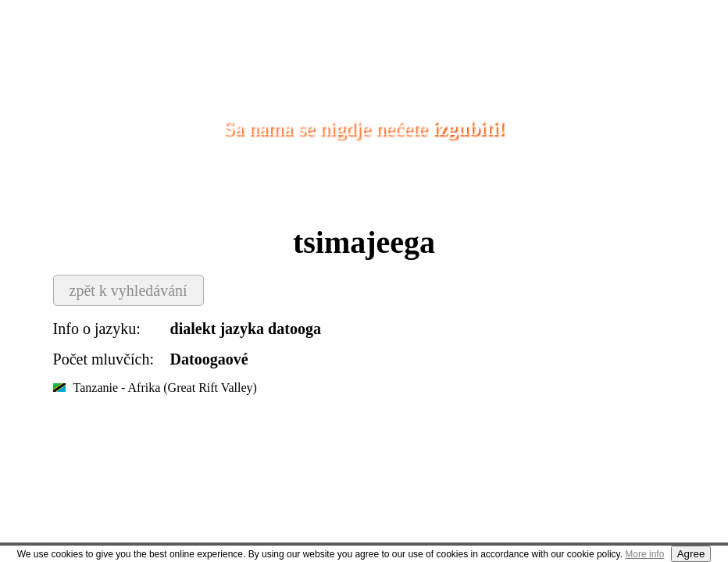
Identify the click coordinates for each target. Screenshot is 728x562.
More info (644, 554)
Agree (691, 554)
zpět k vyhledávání (128, 290)
